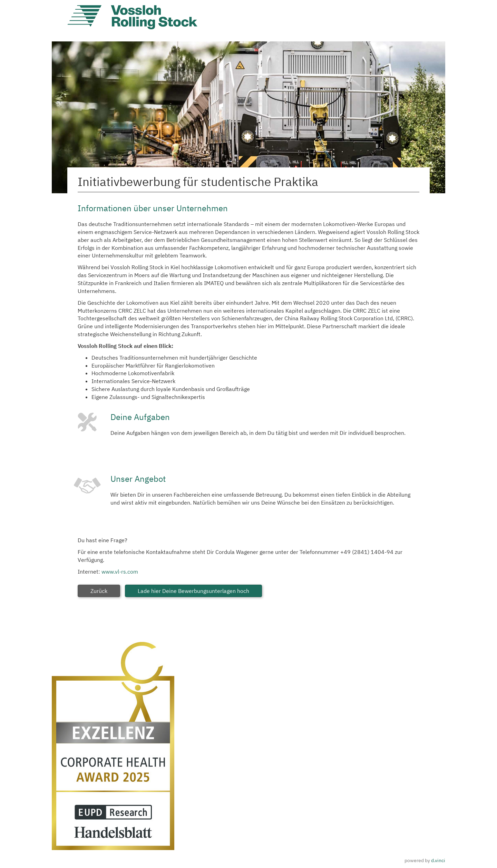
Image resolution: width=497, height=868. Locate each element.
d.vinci (438, 860)
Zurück (99, 591)
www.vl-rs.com (120, 572)
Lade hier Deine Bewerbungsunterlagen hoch (193, 591)
